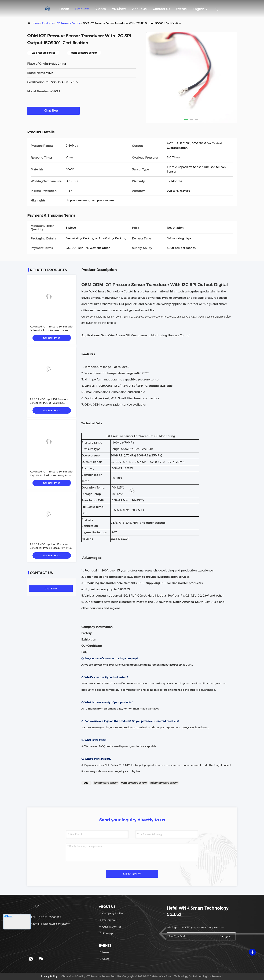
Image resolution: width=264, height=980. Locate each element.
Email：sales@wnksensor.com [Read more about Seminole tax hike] (50, 924)
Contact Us (161, 9)
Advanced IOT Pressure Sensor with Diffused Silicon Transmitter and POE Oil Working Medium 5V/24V (52, 330)
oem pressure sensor (134, 783)
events (181, 9)
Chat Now (53, 110)
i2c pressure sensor (106, 783)
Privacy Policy (49, 976)
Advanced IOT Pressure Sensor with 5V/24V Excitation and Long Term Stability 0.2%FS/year (52, 475)
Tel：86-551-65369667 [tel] (45, 917)
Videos (100, 9)
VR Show (119, 9)
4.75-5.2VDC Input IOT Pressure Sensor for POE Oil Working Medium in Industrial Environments (52, 403)
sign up (226, 936)
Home (64, 9)
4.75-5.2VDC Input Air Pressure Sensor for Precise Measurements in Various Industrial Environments (51, 548)
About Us (139, 9)
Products (82, 9)
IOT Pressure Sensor (68, 23)
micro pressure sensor (164, 783)
